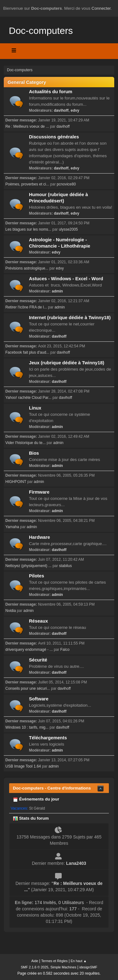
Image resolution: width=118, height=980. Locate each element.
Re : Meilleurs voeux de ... (27, 126)
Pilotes (37, 576)
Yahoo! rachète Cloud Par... (28, 398)
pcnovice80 (66, 184)
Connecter (101, 8)
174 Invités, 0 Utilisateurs (49, 902)
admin (57, 291)
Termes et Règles (54, 961)
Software (39, 699)
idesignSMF (88, 967)
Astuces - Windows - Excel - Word (66, 279)
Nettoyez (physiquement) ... (28, 566)
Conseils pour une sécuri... (28, 688)
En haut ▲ (79, 961)
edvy (75, 110)
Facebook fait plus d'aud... (27, 352)
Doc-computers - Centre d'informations (52, 788)
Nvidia (11, 611)
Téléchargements (48, 738)
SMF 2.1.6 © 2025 (35, 967)
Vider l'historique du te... (25, 443)
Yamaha (12, 527)
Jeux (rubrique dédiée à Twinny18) (67, 363)
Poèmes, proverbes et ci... (27, 184)
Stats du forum (31, 818)
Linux (35, 408)
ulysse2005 (68, 229)
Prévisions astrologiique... (27, 268)
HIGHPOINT (16, 482)
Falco (65, 650)
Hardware (39, 537)
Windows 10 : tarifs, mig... (27, 727)
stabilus (66, 566)
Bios (34, 453)
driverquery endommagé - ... (29, 650)
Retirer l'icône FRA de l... (26, 307)
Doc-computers (41, 31)
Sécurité (38, 660)
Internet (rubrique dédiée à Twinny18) (70, 318)
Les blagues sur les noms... (28, 229)
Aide (35, 961)
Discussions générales (54, 137)
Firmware (39, 492)
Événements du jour (36, 799)
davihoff (61, 110)
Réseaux (38, 621)
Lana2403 (76, 863)
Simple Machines (63, 967)
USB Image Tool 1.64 (23, 766)
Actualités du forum (51, 92)
